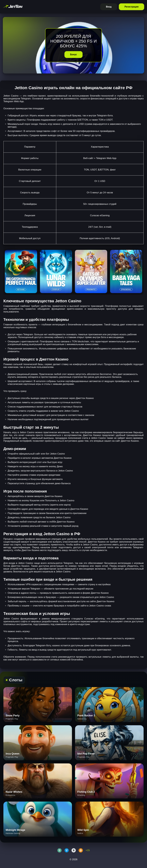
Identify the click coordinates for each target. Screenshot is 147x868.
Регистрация (131, 7)
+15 (88, 850)
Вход (109, 7)
